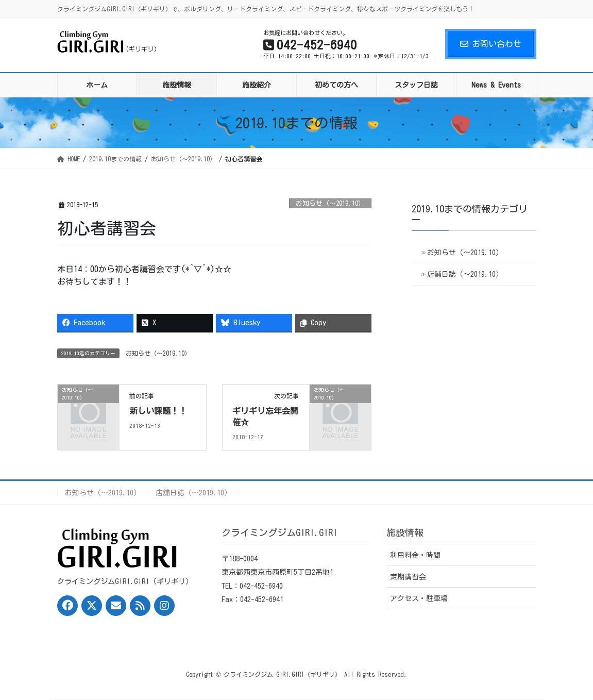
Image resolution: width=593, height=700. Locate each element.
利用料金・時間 (415, 555)
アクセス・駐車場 (419, 598)
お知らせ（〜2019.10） (330, 203)
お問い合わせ (491, 44)
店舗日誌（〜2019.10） (465, 274)
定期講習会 (408, 577)
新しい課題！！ (158, 411)
